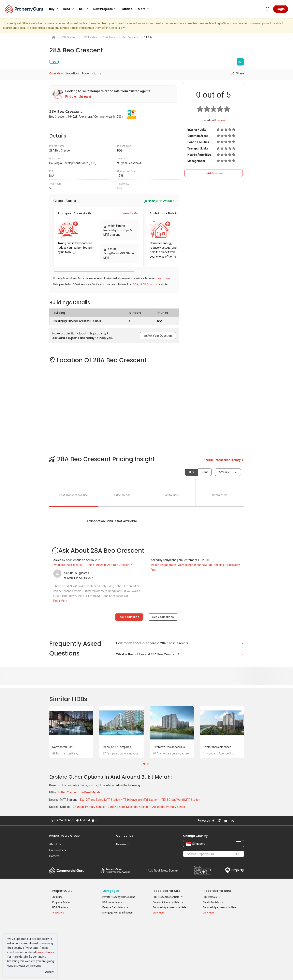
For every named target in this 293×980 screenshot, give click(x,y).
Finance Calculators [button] (116, 907)
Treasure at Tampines (117, 747)
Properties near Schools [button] (168, 942)
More (144, 9)
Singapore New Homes (69, 926)
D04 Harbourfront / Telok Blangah (221, 932)
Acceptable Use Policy (63, 971)
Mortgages (111, 891)
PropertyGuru (62, 891)
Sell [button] (84, 9)
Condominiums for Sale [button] (168, 902)
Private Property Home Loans (119, 897)
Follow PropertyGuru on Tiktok (242, 821)
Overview (56, 73)
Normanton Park (63, 747)
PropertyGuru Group (64, 836)
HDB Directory (60, 907)
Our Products (58, 850)
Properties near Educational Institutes (169, 928)
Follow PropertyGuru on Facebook (213, 821)
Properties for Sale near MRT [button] (121, 937)
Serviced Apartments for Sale (170, 907)
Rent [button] (69, 9)
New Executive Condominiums (69, 937)
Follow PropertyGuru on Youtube (226, 821)
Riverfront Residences (217, 747)
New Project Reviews (64, 943)
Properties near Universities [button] (170, 937)
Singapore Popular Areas (221, 926)
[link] (113, 94)
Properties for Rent (217, 891)
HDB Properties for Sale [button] (168, 897)
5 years (224, 472)
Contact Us (125, 836)
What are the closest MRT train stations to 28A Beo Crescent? (93, 565)
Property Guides (61, 902)
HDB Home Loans (112, 902)
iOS (95, 820)
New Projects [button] (105, 9)
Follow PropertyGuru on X (238, 821)
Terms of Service (93, 971)
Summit (163, 870)
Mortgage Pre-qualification (118, 913)
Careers (54, 856)
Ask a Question (129, 617)
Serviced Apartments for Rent (220, 907)
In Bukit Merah (91, 792)
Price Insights (91, 73)
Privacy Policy (45, 952)
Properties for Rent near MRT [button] (121, 942)
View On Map (131, 213)
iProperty (235, 870)
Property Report (203, 870)
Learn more (163, 278)
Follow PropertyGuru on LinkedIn (232, 821)
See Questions (163, 617)
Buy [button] (54, 9)
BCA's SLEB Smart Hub (146, 284)
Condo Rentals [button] (213, 902)
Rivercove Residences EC (169, 747)
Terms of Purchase (143, 971)
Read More (60, 601)
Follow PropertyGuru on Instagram (220, 821)
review (220, 120)
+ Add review (214, 173)
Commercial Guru (67, 870)
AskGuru (57, 897)
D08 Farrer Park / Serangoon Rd (221, 947)
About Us (55, 844)
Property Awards (115, 870)
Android (83, 820)
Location (72, 73)
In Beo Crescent (69, 792)
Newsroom (123, 844)
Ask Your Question (158, 336)
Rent (205, 472)
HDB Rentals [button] (212, 897)
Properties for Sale (167, 891)
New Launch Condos (64, 932)
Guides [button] (127, 9)
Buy (191, 472)
